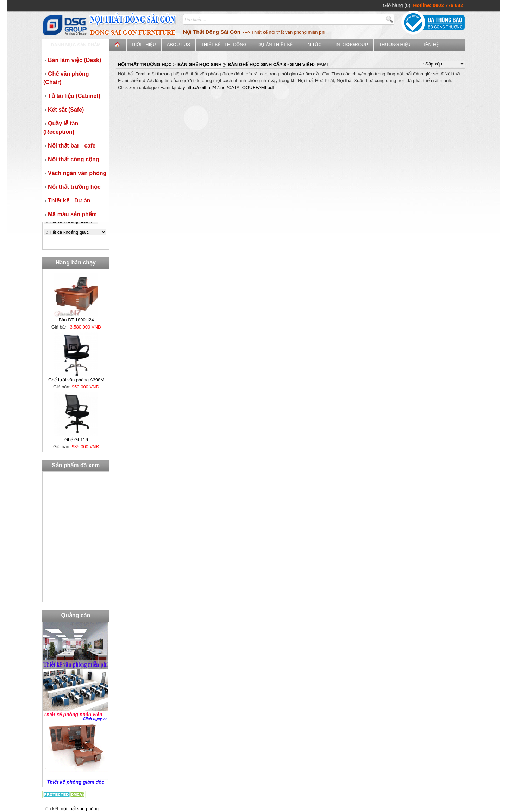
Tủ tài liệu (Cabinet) (72, 96)
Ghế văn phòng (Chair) (66, 78)
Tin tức (313, 45)
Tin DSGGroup (350, 45)
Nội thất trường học (72, 187)
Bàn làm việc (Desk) (72, 60)
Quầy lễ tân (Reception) (61, 128)
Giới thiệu (144, 45)
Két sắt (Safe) (64, 110)
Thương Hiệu (395, 45)
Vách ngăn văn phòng (75, 173)
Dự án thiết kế (275, 45)
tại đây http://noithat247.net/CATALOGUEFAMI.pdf (223, 88)
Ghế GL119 (76, 440)
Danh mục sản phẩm (76, 45)
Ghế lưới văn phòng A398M (76, 380)
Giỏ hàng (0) (397, 5)
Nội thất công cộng (71, 159)
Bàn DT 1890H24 (76, 320)
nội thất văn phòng (80, 809)
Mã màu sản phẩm (70, 214)
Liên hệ (430, 45)
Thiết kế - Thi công (224, 45)
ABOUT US (179, 45)
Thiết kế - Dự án (67, 201)
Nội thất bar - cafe (69, 146)
